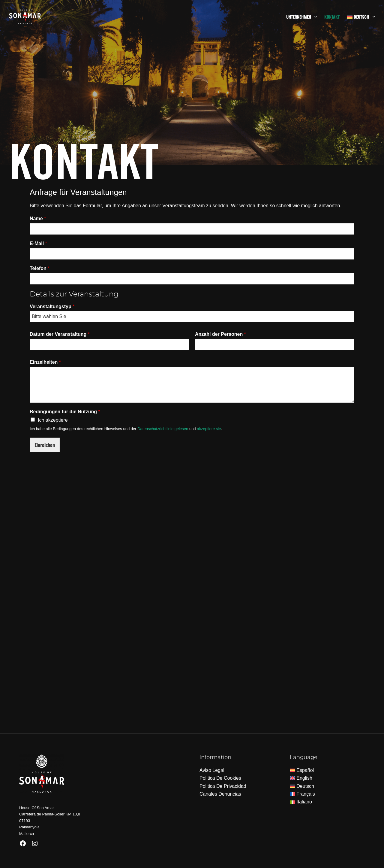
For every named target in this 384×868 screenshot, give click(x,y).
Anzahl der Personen (220, 334)
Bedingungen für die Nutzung (65, 412)
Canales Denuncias (220, 794)
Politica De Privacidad (223, 786)
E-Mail (38, 243)
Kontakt (332, 17)
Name (38, 219)
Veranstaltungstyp (52, 307)
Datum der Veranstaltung (60, 334)
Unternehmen (303, 17)
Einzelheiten (45, 362)
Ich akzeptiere (53, 420)
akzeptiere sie (209, 429)
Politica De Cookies (220, 778)
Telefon (40, 268)
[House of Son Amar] (192, 600)
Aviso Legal (212, 770)
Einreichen (45, 445)
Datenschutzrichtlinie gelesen (163, 429)
